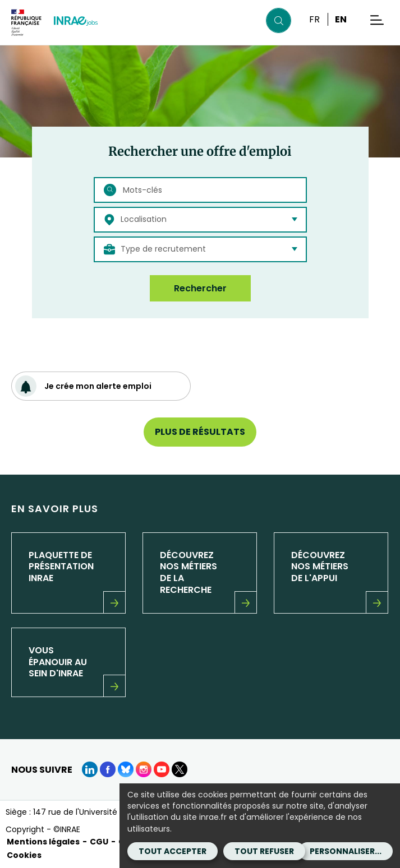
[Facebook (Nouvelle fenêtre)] (108, 769)
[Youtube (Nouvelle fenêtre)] (162, 769)
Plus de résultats (200, 432)
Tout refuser (264, 851)
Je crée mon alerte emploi (83, 386)
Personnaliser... (346, 851)
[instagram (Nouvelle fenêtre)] (144, 769)
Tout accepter (173, 851)
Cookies (24, 855)
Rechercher (200, 288)
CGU (99, 842)
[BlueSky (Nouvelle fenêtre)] (126, 769)
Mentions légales (43, 842)
